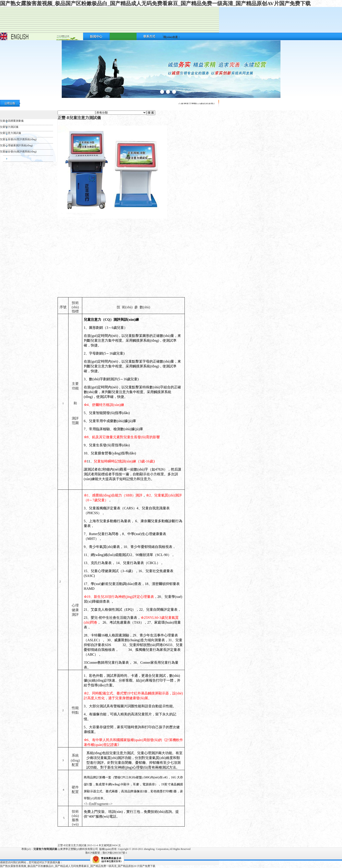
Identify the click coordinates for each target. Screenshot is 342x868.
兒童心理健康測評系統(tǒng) (16, 145)
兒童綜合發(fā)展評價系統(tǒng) (18, 152)
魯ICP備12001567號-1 (115, 853)
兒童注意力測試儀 (10, 133)
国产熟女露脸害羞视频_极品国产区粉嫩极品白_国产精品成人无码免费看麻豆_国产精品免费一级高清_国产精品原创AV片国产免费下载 (155, 3)
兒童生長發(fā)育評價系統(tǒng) (18, 139)
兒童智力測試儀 (9, 127)
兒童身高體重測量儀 (12, 121)
